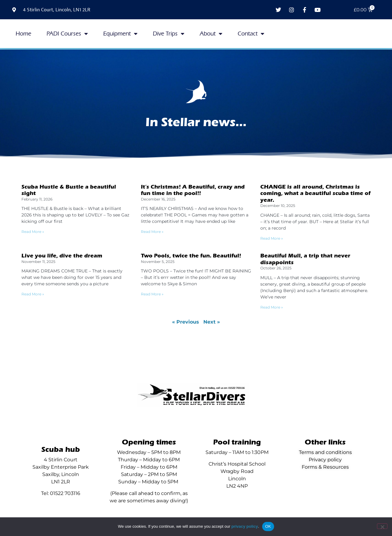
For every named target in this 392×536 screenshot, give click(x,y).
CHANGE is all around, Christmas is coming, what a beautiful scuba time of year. (315, 193)
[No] (382, 526)
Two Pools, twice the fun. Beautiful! (191, 256)
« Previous (186, 322)
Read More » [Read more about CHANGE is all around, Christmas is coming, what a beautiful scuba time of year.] (272, 238)
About (211, 34)
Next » (212, 322)
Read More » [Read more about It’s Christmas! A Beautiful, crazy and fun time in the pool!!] (152, 232)
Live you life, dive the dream (62, 256)
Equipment (120, 34)
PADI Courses (67, 34)
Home (23, 34)
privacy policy (245, 526)
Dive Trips (169, 34)
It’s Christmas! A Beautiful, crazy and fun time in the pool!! (193, 190)
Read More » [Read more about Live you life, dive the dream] (33, 294)
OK (268, 526)
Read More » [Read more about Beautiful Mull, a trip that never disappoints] (272, 307)
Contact (251, 34)
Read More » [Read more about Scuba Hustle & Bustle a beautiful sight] (33, 232)
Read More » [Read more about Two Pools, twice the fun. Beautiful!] (152, 294)
